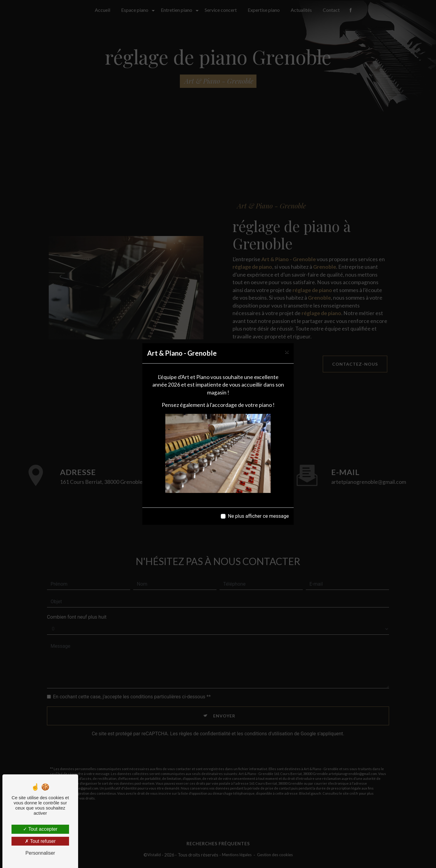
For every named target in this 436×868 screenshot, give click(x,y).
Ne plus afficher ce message (258, 516)
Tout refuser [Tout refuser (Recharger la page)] (40, 841)
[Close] (287, 352)
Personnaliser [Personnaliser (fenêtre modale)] (40, 853)
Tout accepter (40, 829)
